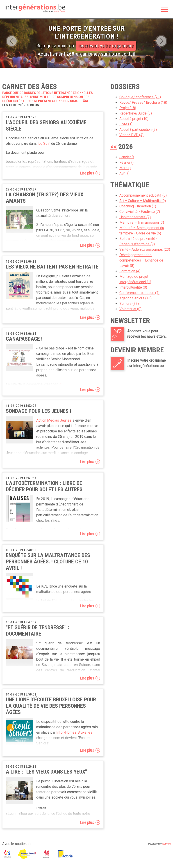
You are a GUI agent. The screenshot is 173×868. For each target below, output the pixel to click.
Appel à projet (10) (134, 119)
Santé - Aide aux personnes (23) (145, 249)
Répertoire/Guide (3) (136, 113)
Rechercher (153, 10)
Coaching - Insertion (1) (138, 206)
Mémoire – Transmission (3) (142, 222)
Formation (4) (130, 271)
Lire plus (87, 173)
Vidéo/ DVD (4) (131, 135)
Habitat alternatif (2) (135, 217)
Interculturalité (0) (133, 287)
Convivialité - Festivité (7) (140, 212)
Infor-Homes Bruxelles (74, 732)
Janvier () (127, 157)
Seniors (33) (129, 304)
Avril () (124, 173)
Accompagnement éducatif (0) (143, 195)
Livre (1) (126, 124)
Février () (126, 162)
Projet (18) (128, 108)
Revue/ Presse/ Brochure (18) (143, 102)
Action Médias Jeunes (54, 420)
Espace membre (143, 10)
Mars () (125, 168)
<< (114, 147)
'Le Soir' (44, 144)
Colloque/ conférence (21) (140, 97)
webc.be (166, 844)
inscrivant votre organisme (106, 46)
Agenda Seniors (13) (135, 298)
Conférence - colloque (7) (139, 293)
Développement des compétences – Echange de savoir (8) (141, 260)
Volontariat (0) (130, 309)
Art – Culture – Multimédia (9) (143, 201)
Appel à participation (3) (138, 130)
